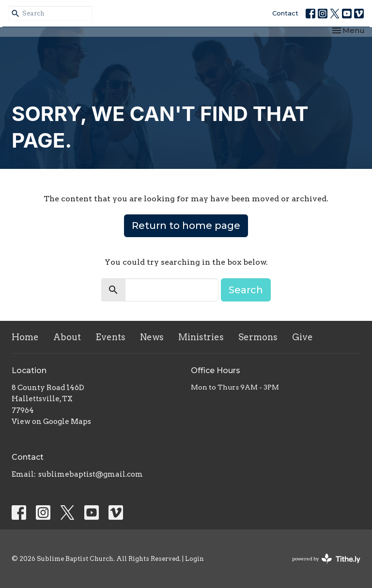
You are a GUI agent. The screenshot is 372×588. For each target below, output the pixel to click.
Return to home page (186, 226)
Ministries (201, 337)
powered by (326, 559)
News (152, 337)
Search (246, 290)
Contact (285, 13)
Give (302, 337)
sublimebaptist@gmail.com (91, 474)
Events (110, 337)
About (67, 337)
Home (25, 337)
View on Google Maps (51, 422)
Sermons (258, 337)
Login (194, 559)
